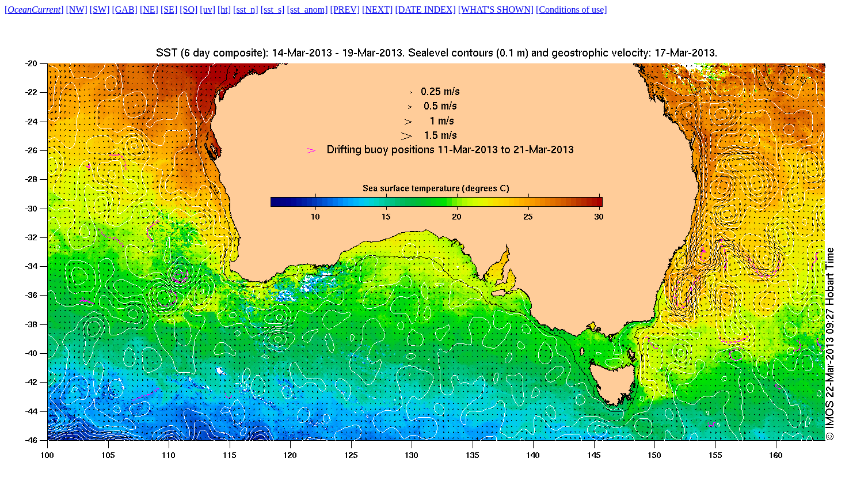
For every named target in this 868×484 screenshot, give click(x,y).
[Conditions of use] (572, 10)
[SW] (100, 10)
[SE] (169, 10)
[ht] (224, 10)
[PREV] (345, 10)
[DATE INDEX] (425, 10)
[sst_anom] (307, 10)
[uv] (208, 10)
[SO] (189, 10)
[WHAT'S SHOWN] (496, 10)
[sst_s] (273, 10)
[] (34, 10)
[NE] (149, 10)
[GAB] (124, 10)
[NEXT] (377, 10)
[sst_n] (246, 10)
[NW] (77, 10)
